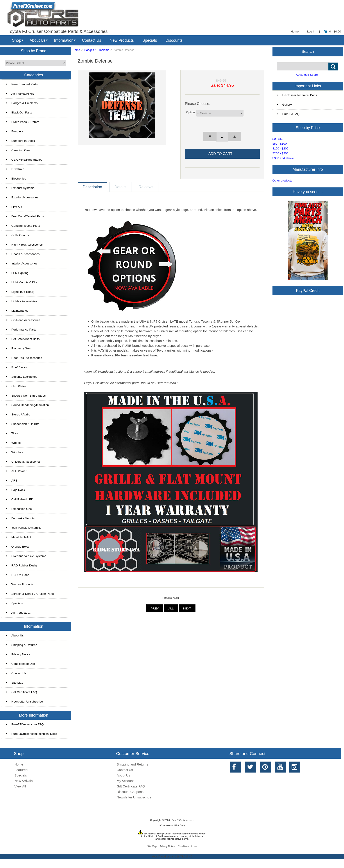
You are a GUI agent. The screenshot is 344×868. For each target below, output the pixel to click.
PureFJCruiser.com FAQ (25, 724)
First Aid (14, 207)
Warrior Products (20, 584)
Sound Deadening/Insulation (27, 405)
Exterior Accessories (22, 197)
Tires (12, 433)
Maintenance (17, 311)
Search (308, 51)
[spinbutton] (222, 137)
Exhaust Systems (20, 188)
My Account (125, 781)
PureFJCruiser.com (182, 820)
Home (295, 31)
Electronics (16, 179)
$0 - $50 (278, 139)
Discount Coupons (130, 792)
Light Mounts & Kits (21, 282)
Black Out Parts (19, 112)
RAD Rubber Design (22, 565)
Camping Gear (18, 150)
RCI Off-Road (18, 575)
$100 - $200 (280, 148)
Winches (14, 452)
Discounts (174, 40)
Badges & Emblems (97, 50)
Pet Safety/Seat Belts (23, 339)
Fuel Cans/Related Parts (25, 216)
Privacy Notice (18, 654)
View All (20, 786)
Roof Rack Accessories (24, 358)
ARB (12, 481)
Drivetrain (15, 169)
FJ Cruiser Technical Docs (297, 95)
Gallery (284, 105)
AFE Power (16, 471)
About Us (38, 40)
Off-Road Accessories (23, 320)
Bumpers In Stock (20, 141)
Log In (311, 31)
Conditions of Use (20, 664)
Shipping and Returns (133, 764)
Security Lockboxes (22, 377)
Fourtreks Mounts (20, 518)
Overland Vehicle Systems (26, 556)
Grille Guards (17, 235)
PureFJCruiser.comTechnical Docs (31, 734)
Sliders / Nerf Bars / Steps (26, 396)
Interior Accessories (22, 263)
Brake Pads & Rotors (23, 122)
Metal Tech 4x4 (19, 537)
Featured (21, 770)
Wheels (14, 443)
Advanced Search (307, 75)
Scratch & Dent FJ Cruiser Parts (30, 594)
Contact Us (92, 40)
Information (64, 40)
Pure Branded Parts (22, 84)
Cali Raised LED (20, 499)
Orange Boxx (17, 547)
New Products (122, 40)
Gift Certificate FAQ (21, 692)
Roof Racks (16, 367)
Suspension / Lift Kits (23, 424)
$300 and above (283, 158)
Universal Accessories (23, 462)
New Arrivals (24, 781)
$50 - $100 (280, 144)
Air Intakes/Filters (20, 94)
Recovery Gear (19, 348)
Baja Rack (15, 490)
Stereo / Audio (18, 414)
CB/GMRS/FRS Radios (24, 160)
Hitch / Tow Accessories (24, 245)
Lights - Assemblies (21, 301)
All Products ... (18, 613)
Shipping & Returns (21, 645)
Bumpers (15, 131)
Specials (150, 40)
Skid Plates (16, 386)
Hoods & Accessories (23, 254)
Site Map (15, 683)
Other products (282, 181)
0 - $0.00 (332, 31)
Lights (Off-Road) (20, 292)
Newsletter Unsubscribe (24, 702)
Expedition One (19, 509)
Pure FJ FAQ (288, 114)
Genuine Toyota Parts (23, 226)
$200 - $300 (280, 153)
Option (190, 112)
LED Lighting (17, 273)
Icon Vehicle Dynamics (24, 528)
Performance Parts (21, 330)
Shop (17, 40)
